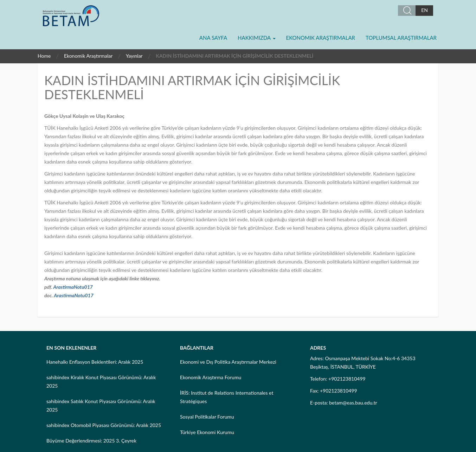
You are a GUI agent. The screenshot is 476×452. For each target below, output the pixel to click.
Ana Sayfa (213, 38)
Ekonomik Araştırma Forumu (211, 377)
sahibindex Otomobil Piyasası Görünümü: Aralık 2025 (104, 425)
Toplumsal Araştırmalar (401, 38)
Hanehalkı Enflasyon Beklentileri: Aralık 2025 (95, 362)
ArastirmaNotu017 (73, 287)
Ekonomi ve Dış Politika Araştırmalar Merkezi (228, 362)
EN (424, 10)
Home (44, 56)
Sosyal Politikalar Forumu (207, 417)
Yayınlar (134, 56)
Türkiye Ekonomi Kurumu (207, 432)
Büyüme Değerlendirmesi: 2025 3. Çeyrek (91, 441)
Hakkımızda (256, 38)
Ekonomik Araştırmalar (321, 38)
